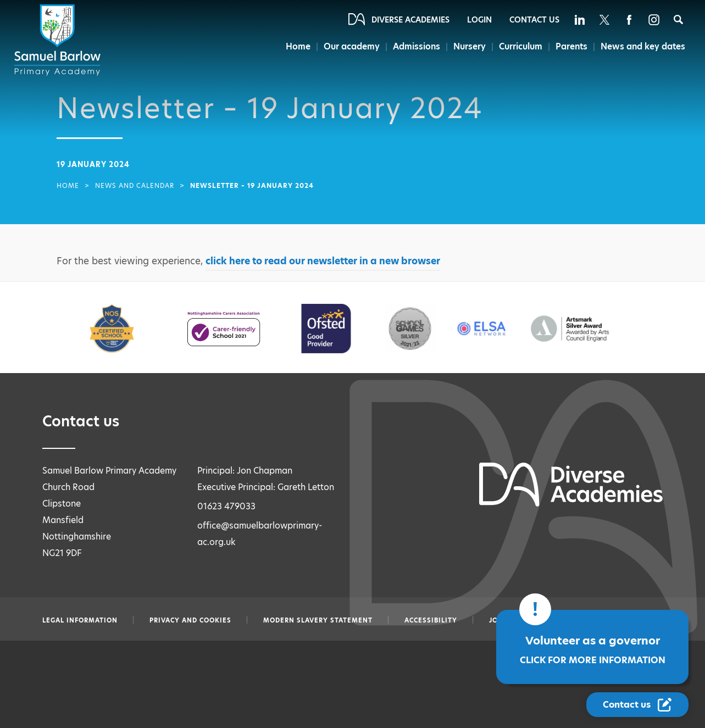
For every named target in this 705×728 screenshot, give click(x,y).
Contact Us (534, 20)
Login (479, 20)
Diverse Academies (410, 20)
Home (293, 46)
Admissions (413, 46)
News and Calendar (135, 186)
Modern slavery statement (318, 620)
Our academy (348, 46)
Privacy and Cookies (190, 620)
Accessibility (431, 620)
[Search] (678, 20)
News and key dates (643, 46)
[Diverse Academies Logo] (59, 40)
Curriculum (520, 46)
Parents (571, 46)
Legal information (80, 620)
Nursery (467, 46)
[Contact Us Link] (637, 705)
